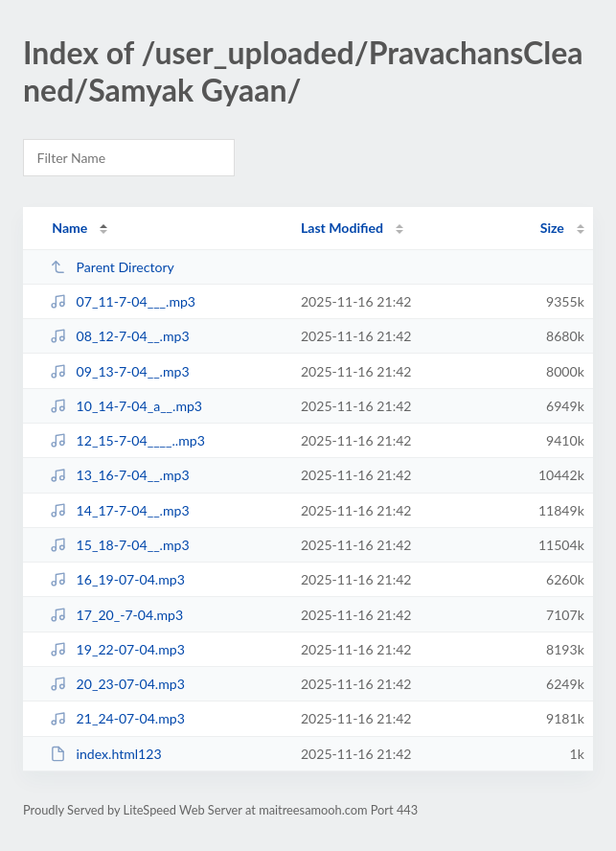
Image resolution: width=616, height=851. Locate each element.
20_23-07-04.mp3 (117, 684)
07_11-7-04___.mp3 (123, 301)
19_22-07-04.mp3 (117, 649)
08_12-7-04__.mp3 (119, 336)
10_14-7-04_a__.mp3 (126, 406)
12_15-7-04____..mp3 (127, 440)
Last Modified (342, 228)
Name (69, 228)
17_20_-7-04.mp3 (116, 615)
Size (552, 228)
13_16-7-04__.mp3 (119, 475)
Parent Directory (112, 267)
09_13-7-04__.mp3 (119, 371)
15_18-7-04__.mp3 (119, 545)
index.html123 (105, 754)
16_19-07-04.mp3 (117, 579)
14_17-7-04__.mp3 (119, 510)
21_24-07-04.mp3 (117, 718)
